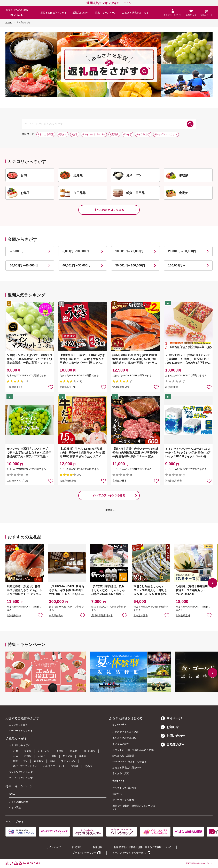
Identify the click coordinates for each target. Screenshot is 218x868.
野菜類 (74, 751)
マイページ (171, 718)
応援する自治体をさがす (54, 13)
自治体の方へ (173, 745)
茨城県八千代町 (68, 387)
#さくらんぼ (143, 134)
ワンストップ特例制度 (124, 788)
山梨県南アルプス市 (18, 481)
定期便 (75, 766)
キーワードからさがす (21, 731)
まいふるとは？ (121, 744)
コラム (12, 794)
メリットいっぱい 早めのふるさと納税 (133, 750)
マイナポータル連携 (123, 800)
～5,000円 (17, 251)
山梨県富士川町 (15, 387)
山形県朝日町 (172, 387)
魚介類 (28, 751)
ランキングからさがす (21, 772)
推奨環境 (77, 847)
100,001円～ (177, 265)
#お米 (75, 134)
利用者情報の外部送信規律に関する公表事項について (142, 847)
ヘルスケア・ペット (54, 766)
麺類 (54, 756)
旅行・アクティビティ (25, 766)
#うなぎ (128, 134)
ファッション (68, 761)
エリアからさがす (18, 725)
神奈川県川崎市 (174, 481)
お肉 (15, 751)
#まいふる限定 (46, 134)
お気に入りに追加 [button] (51, 387)
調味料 (82, 756)
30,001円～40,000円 (24, 265)
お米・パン (44, 751)
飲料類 (28, 756)
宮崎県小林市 (120, 481)
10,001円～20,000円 (129, 251)
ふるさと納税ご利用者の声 (127, 768)
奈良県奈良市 (56, 616)
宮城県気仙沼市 (121, 387)
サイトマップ (53, 847)
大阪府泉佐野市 (68, 481)
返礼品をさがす (81, 13)
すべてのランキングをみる (109, 495)
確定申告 (117, 794)
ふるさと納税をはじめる (135, 13)
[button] (213, 583)
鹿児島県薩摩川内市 (102, 616)
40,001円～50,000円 (76, 265)
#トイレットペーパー (94, 134)
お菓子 (42, 756)
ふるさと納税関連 (18, 802)
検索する (190, 124)
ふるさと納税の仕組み (124, 738)
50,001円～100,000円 (130, 265)
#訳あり (63, 134)
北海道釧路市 (14, 616)
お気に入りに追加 (40, 615)
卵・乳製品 (89, 751)
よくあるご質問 (121, 773)
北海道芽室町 (183, 616)
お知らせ (170, 727)
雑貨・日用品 (20, 761)
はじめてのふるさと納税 (126, 732)
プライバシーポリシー (84, 853)
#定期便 (114, 134)
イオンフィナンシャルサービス (129, 853)
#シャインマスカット (166, 134)
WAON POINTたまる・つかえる (130, 762)
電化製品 (39, 761)
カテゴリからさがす (20, 745)
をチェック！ (107, 3)
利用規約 (98, 847)
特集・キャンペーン (106, 13)
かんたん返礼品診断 (123, 756)
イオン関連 (15, 807)
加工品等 (68, 756)
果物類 (60, 751)
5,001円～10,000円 (76, 251)
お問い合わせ (173, 736)
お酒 (15, 756)
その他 (89, 766)
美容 (52, 761)
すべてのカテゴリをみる (109, 210)
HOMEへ (110, 510)
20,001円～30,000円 (182, 251)
